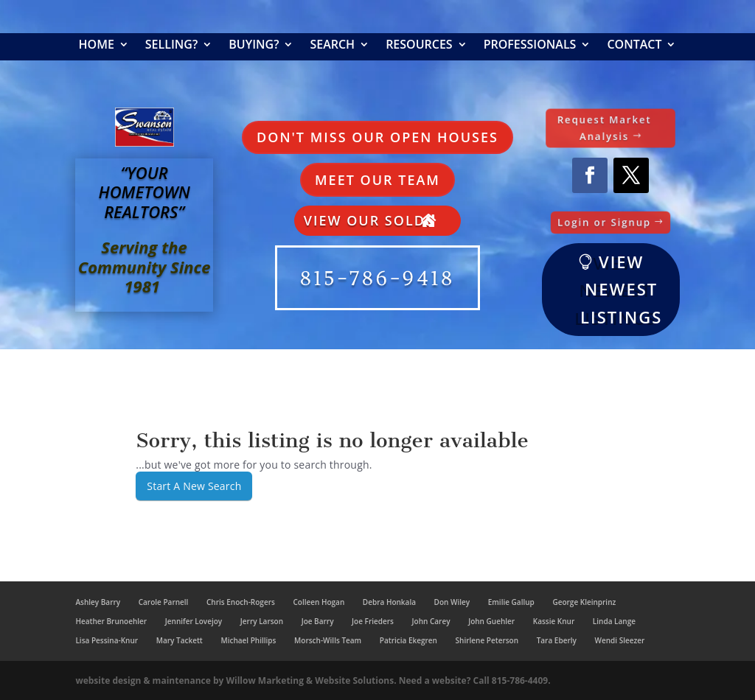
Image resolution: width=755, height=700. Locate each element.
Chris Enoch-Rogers (241, 602)
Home (97, 46)
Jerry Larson (262, 621)
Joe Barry (318, 621)
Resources (419, 46)
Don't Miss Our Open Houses (377, 137)
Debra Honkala (389, 602)
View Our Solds (369, 220)
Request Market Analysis (605, 128)
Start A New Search (194, 486)
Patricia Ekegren (408, 640)
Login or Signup (605, 222)
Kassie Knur (554, 621)
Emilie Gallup (511, 602)
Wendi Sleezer (619, 640)
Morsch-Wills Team (328, 640)
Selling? (171, 46)
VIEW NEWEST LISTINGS (621, 289)
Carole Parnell (164, 602)
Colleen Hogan (319, 602)
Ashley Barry (98, 602)
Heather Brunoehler (111, 621)
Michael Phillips (248, 640)
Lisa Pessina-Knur (107, 640)
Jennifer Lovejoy (194, 621)
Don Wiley (452, 602)
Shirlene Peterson (487, 640)
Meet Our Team (377, 180)
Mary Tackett (180, 640)
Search (332, 46)
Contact (634, 46)
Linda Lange (614, 621)
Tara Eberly (557, 640)
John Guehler (491, 621)
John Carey (431, 621)
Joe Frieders (373, 621)
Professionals (530, 46)
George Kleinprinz (584, 602)
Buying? (254, 46)
